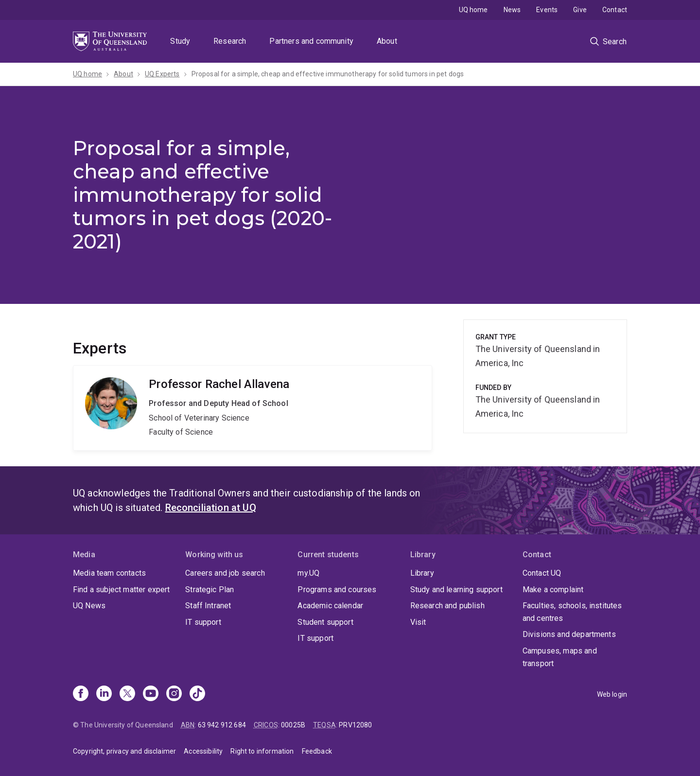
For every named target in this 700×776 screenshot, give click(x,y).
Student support (325, 622)
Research (230, 41)
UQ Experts (162, 74)
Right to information (262, 751)
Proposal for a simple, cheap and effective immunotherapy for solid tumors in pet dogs (328, 74)
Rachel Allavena (253, 408)
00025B (293, 725)
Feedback (317, 751)
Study (180, 41)
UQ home (473, 10)
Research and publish (447, 606)
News (512, 10)
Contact (615, 10)
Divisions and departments (569, 634)
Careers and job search (225, 573)
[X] (127, 694)
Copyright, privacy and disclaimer (124, 751)
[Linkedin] (104, 694)
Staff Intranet (208, 606)
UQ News (89, 606)
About (387, 41)
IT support (203, 622)
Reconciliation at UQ (211, 508)
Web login (612, 694)
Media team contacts (109, 573)
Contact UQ (542, 573)
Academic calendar (330, 606)
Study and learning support (456, 590)
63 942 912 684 (222, 725)
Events (547, 10)
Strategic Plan (210, 590)
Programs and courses (337, 590)
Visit (418, 622)
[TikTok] (197, 694)
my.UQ (308, 573)
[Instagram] (174, 694)
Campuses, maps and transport (560, 657)
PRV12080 (355, 725)
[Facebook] (81, 694)
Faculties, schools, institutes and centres (572, 612)
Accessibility (203, 751)
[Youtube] (151, 694)
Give (580, 10)
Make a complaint (553, 590)
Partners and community (311, 41)
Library (422, 573)
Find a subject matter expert (121, 590)
